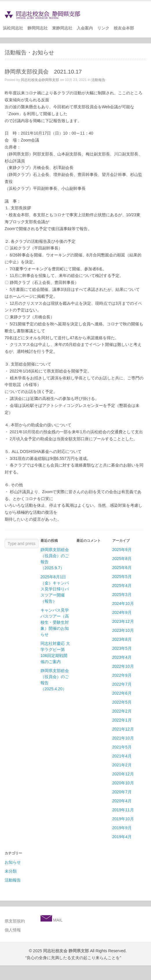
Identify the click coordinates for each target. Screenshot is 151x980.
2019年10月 (123, 819)
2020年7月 (122, 792)
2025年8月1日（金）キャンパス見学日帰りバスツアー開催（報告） (55, 589)
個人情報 (13, 930)
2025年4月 (122, 586)
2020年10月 (123, 783)
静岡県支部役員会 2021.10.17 (43, 72)
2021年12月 (123, 729)
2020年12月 (123, 774)
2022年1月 (122, 720)
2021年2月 (122, 765)
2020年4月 (122, 801)
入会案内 (85, 28)
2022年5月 (122, 702)
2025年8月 (122, 559)
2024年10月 (123, 603)
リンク (103, 28)
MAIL (57, 920)
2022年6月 (122, 693)
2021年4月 (122, 756)
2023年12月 (123, 621)
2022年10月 (123, 666)
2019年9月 (122, 828)
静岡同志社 (38, 28)
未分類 (11, 871)
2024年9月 (122, 612)
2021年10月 (123, 738)
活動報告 (98, 80)
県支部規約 (15, 921)
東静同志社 (62, 28)
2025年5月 (122, 577)
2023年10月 (123, 630)
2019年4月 (122, 837)
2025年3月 (122, 594)
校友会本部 (124, 28)
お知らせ (13, 862)
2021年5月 (122, 747)
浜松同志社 (13, 28)
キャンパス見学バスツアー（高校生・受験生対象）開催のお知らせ (55, 622)
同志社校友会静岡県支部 (40, 80)
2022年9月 (122, 675)
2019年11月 (123, 810)
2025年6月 (122, 568)
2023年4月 (122, 657)
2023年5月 (122, 648)
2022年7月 (122, 684)
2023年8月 (122, 639)
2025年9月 (122, 550)
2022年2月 (122, 711)
